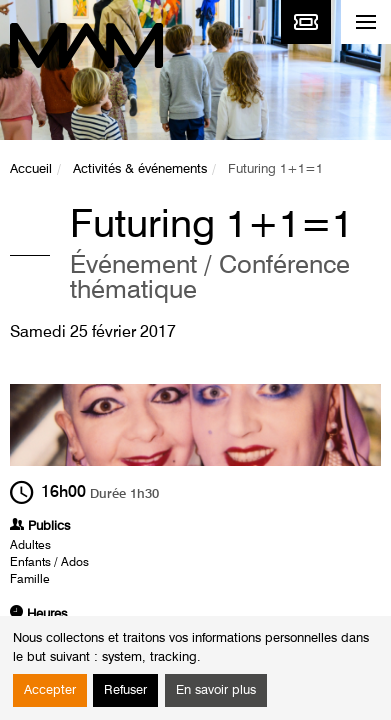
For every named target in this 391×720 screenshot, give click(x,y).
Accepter (50, 690)
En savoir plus (216, 690)
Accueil (31, 169)
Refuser (125, 690)
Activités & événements (140, 169)
